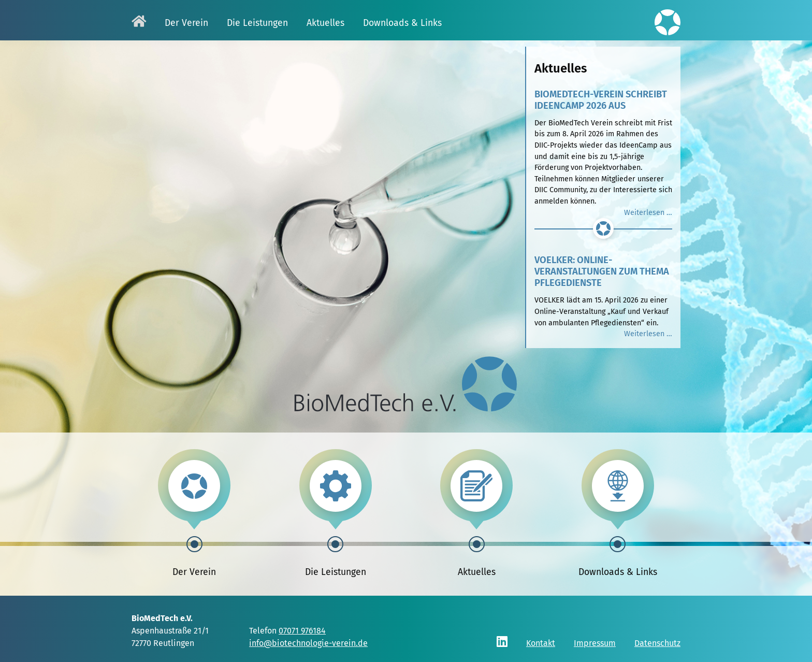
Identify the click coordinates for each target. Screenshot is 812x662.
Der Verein (194, 572)
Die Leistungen (336, 572)
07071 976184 (302, 631)
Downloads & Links (618, 572)
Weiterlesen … (648, 213)
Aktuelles (477, 572)
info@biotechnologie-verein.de (308, 643)
